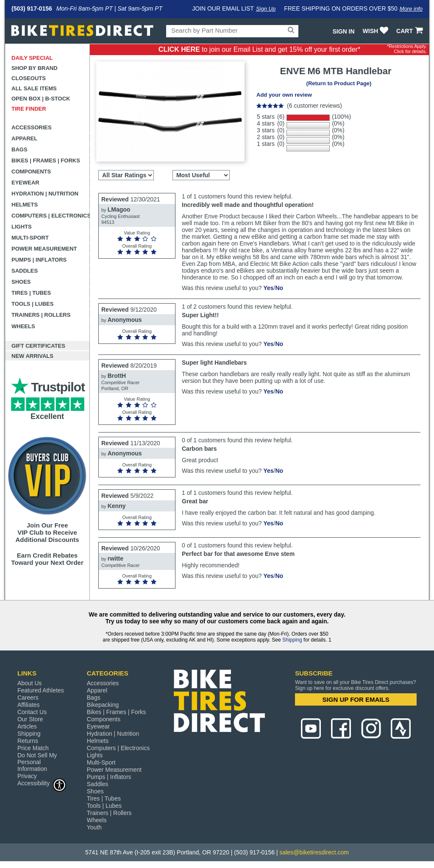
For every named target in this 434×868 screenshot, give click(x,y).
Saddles (25, 271)
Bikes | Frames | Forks (46, 160)
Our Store (30, 719)
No (279, 288)
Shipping (292, 640)
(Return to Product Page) (339, 83)
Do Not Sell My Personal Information (37, 762)
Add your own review (284, 95)
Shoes (21, 282)
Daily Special (32, 58)
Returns (28, 741)
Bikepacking (103, 705)
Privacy (27, 776)
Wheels (23, 326)
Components (31, 172)
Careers (28, 698)
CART (410, 31)
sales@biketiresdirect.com (314, 852)
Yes (268, 288)
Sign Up (266, 9)
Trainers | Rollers (41, 315)
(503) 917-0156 (32, 8)
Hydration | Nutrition (45, 194)
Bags (19, 149)
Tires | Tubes (31, 293)
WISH (377, 31)
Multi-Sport (30, 238)
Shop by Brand (35, 68)
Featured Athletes (41, 690)
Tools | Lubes (32, 304)
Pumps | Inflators (39, 260)
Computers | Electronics (51, 216)
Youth (94, 827)
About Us (30, 683)
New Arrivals (32, 356)
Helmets (25, 205)
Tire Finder (29, 109)
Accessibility (42, 783)
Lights (22, 227)
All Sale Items (34, 88)
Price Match (33, 748)
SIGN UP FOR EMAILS (356, 699)
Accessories (32, 127)
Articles (27, 726)
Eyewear (25, 183)
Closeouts (29, 78)
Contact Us (32, 712)
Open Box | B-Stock (41, 99)
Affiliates (29, 705)
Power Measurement (44, 249)
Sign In (343, 31)
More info (411, 9)
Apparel (24, 138)
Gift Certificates (38, 346)
